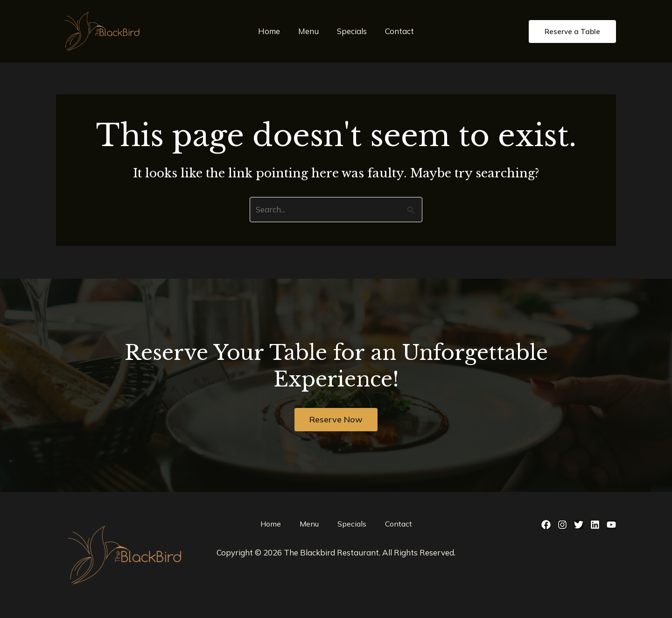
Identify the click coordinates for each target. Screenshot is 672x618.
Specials (351, 31)
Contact (396, 31)
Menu (310, 31)
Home (273, 31)
